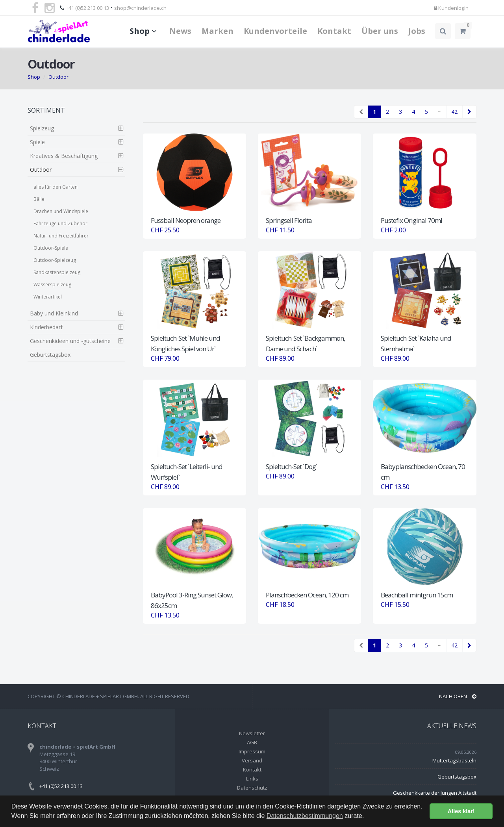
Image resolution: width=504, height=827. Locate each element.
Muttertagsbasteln (454, 760)
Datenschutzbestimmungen (305, 816)
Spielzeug (42, 128)
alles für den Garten (56, 187)
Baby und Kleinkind (54, 313)
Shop (144, 31)
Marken (218, 31)
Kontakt (334, 31)
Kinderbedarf (46, 327)
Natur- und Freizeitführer (61, 236)
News (180, 31)
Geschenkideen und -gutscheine (70, 341)
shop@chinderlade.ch (140, 8)
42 (454, 112)
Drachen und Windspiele (61, 211)
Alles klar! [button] (461, 811)
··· (440, 112)
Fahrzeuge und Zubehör (60, 223)
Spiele (37, 142)
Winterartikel (48, 297)
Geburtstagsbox (50, 355)
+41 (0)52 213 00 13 (87, 8)
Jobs (417, 31)
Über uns (380, 31)
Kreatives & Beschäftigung (64, 156)
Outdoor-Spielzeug (55, 260)
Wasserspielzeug (52, 285)
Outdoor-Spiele (51, 248)
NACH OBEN (458, 696)
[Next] (469, 112)
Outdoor (58, 77)
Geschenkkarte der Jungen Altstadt (435, 793)
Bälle (39, 199)
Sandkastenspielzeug (57, 272)
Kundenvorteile (275, 31)
